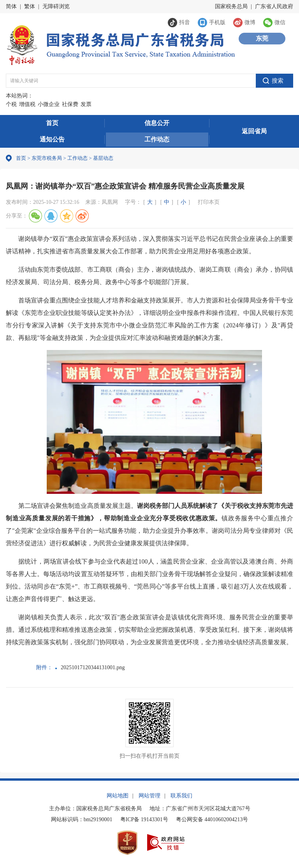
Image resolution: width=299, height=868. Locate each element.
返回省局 (254, 131)
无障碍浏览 (56, 6)
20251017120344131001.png (93, 667)
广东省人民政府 (274, 6)
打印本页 (209, 202)
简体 (11, 6)
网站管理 (149, 796)
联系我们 (181, 796)
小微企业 (49, 104)
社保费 (70, 104)
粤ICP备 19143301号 (144, 819)
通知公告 (52, 139)
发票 (86, 104)
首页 (52, 123)
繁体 (30, 6)
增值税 (27, 104)
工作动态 (157, 139)
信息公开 (157, 123)
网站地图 (118, 796)
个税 (11, 104)
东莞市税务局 (47, 158)
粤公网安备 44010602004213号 (212, 819)
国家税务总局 (231, 6)
